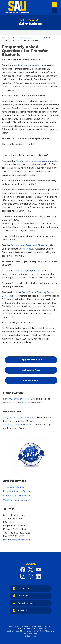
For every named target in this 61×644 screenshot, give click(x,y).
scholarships (10, 402)
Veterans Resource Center (17, 500)
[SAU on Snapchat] (31, 576)
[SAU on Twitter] (31, 570)
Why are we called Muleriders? (20, 418)
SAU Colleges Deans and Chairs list (29, 245)
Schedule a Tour (31, 370)
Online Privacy (31, 636)
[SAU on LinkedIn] (38, 576)
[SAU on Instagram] (23, 576)
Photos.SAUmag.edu (24, 603)
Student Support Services (17, 496)
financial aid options (32, 402)
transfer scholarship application (32, 161)
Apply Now (20, 610)
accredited (37, 626)
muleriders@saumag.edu (17, 540)
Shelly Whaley (26, 249)
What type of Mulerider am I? (19, 425)
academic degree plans (25, 270)
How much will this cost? (16, 399)
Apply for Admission (31, 360)
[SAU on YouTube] (38, 570)
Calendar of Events (23, 589)
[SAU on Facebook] (23, 570)
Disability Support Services (17, 491)
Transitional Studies (13, 487)
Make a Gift (20, 596)
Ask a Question (31, 380)
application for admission (27, 65)
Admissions (31, 23)
